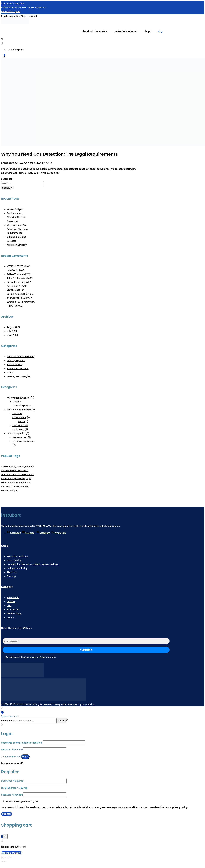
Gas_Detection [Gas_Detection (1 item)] (20, 471)
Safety (10, 372)
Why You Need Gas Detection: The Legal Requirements (59, 154)
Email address (14, 788)
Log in (25, 757)
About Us (12, 572)
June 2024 (12, 335)
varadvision (88, 704)
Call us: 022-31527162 (12, 4)
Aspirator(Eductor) (17, 245)
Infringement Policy (17, 568)
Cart (9, 605)
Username (12, 781)
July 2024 (12, 331)
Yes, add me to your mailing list (20, 801)
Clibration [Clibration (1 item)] (6, 471)
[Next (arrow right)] (5, 862)
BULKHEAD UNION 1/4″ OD (20, 294)
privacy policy (36, 657)
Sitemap (11, 576)
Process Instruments (18, 368)
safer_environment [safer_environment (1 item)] (12, 482)
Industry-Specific (16, 361)
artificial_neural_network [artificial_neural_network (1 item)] (20, 467)
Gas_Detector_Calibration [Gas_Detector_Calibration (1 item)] (16, 475)
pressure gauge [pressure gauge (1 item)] (23, 478)
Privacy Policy (14, 560)
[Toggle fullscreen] (5, 858)
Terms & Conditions (17, 556)
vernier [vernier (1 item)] (25, 486)
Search (61, 721)
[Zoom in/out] (2, 858)
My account (13, 598)
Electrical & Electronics (19, 410)
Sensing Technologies (18, 376)
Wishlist (11, 602)
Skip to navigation (11, 16)
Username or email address (22, 743)
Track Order (13, 609)
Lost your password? (12, 763)
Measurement (14, 364)
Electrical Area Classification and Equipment (16, 217)
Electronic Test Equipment (21, 357)
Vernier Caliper (15, 209)
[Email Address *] (86, 641)
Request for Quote (11, 12)
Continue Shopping (11, 853)
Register (7, 814)
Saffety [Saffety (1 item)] (26, 482)
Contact (11, 617)
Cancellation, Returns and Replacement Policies (32, 564)
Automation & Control (18, 398)
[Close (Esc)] (11, 858)
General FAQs (14, 613)
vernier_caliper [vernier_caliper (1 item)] (9, 490)
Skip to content (29, 16)
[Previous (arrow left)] (2, 862)
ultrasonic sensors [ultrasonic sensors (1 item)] (11, 486)
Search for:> (8, 721)
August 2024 (13, 327)
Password (12, 750)
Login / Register (15, 50)
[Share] (8, 858)
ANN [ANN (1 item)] (3, 467)
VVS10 (49, 163)
